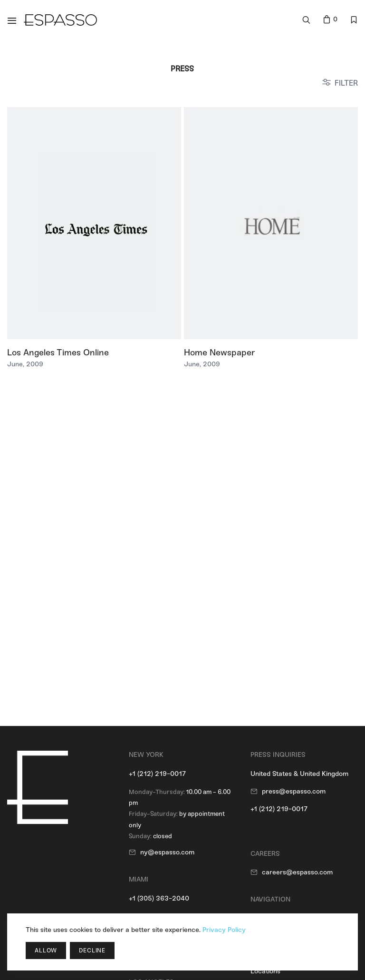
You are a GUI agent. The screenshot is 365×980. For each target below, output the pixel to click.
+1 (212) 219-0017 (157, 774)
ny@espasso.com (167, 852)
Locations (265, 971)
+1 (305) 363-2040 (159, 898)
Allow (46, 951)
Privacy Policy (224, 930)
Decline (92, 951)
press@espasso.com (294, 791)
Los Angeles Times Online (58, 353)
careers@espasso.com (297, 872)
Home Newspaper (220, 353)
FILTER (346, 83)
